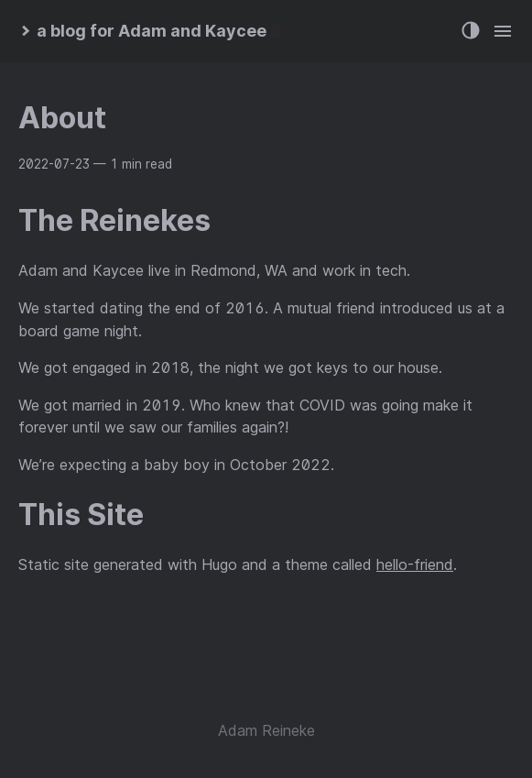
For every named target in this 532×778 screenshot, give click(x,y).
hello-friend (415, 564)
